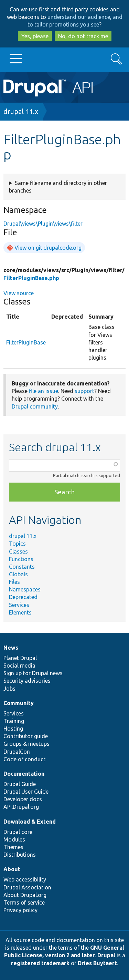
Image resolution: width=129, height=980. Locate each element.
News (11, 648)
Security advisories (27, 681)
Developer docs (23, 799)
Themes (13, 847)
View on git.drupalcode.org (48, 248)
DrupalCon (17, 752)
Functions (21, 559)
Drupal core (18, 832)
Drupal (106, 955)
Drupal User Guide (26, 792)
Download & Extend (30, 822)
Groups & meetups (26, 744)
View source (19, 293)
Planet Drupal (20, 658)
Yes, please (35, 36)
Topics (17, 544)
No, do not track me (83, 36)
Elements (20, 612)
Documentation (24, 774)
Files (14, 582)
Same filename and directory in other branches (58, 187)
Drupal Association (27, 887)
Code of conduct (24, 759)
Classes (18, 551)
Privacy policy (20, 910)
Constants (22, 567)
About (12, 869)
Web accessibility (25, 879)
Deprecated (23, 597)
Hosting (13, 729)
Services (19, 605)
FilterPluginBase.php (31, 278)
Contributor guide (26, 736)
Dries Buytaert (97, 963)
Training (14, 721)
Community (19, 703)
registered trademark (40, 963)
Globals (18, 574)
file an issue (44, 391)
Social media (19, 666)
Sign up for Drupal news (33, 673)
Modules (14, 839)
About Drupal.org (25, 895)
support (84, 391)
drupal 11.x (21, 111)
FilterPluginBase (26, 342)
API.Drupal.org (21, 807)
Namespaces (25, 589)
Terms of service (24, 902)
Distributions (20, 855)
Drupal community (35, 406)
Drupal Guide (20, 784)
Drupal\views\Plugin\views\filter (43, 224)
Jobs (9, 689)
